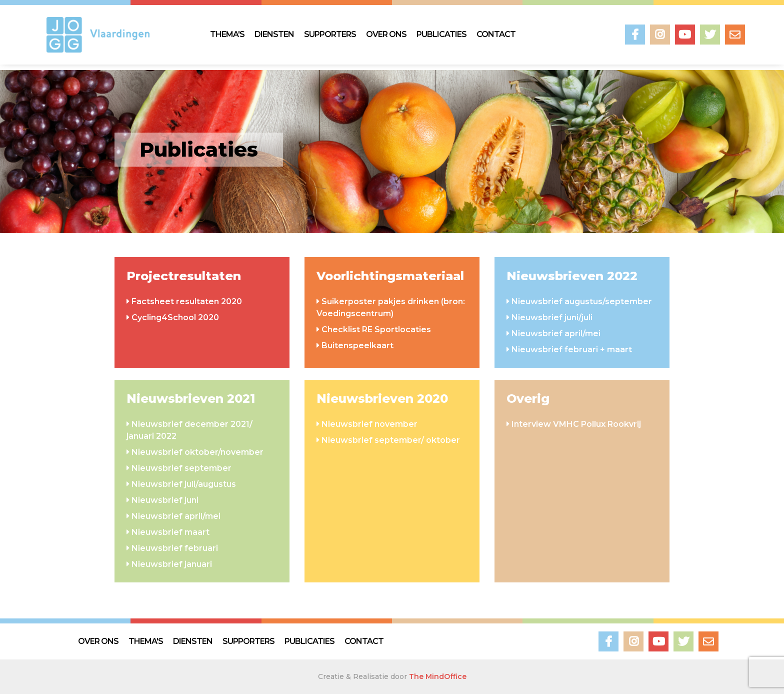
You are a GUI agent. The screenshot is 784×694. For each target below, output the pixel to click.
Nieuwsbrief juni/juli (552, 317)
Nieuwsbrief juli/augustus (184, 484)
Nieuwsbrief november (369, 424)
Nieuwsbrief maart (170, 532)
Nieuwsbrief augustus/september (582, 301)
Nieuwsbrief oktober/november (197, 452)
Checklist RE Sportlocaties (376, 329)
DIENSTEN (274, 34)
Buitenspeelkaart (357, 345)
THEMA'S (227, 34)
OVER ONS (386, 34)
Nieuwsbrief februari (175, 548)
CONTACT (496, 34)
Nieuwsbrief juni (165, 500)
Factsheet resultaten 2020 (187, 301)
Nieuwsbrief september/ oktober (391, 440)
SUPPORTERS (330, 34)
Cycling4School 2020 (175, 317)
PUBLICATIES (441, 34)
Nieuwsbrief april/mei (556, 333)
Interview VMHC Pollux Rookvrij (576, 424)
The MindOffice (438, 676)
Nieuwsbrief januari (172, 564)
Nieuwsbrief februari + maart (572, 350)
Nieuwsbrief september (181, 468)
